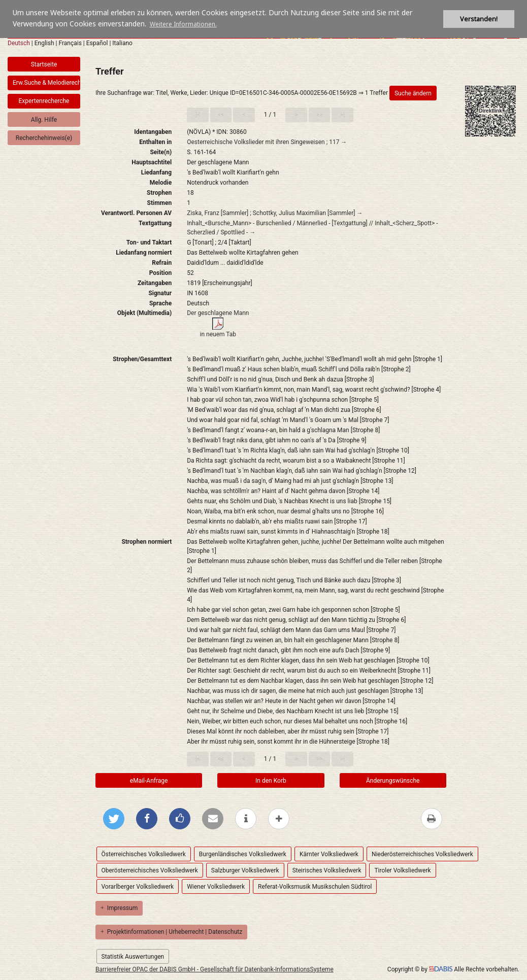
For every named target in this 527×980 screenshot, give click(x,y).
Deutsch (19, 43)
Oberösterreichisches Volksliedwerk (150, 870)
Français (70, 43)
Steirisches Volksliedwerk (327, 870)
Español (97, 43)
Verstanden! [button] (479, 19)
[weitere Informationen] (246, 819)
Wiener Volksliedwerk (216, 887)
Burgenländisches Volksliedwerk (243, 854)
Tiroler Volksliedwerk (402, 870)
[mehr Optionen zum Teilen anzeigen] (279, 819)
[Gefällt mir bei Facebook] (180, 819)
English (44, 43)
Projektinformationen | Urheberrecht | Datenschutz (171, 932)
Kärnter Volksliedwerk (329, 854)
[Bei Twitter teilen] (114, 819)
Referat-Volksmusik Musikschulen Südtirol (315, 887)
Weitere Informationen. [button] (183, 24)
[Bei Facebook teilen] (147, 819)
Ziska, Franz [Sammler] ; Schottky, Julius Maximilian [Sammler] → (275, 213)
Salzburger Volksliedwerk (245, 870)
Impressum (119, 908)
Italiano (122, 43)
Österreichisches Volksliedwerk (144, 854)
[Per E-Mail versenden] (213, 819)
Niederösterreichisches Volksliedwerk (422, 854)
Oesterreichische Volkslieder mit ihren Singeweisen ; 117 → (267, 142)
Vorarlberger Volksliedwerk (138, 887)
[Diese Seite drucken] (432, 819)
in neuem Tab (218, 334)
